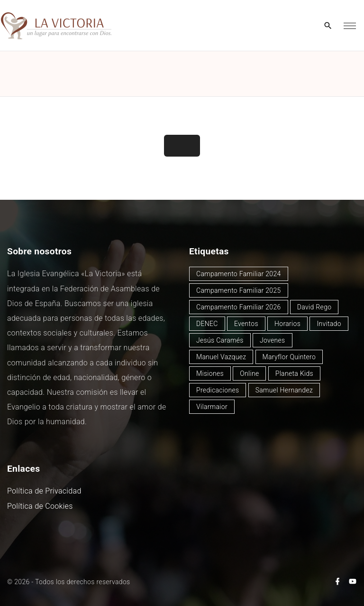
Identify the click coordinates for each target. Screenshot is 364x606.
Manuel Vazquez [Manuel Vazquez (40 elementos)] (221, 357)
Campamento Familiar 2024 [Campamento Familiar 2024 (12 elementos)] (239, 274)
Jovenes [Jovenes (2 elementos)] (273, 340)
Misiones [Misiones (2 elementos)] (210, 373)
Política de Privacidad (44, 491)
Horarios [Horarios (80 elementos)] (287, 324)
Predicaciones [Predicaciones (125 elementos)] (218, 390)
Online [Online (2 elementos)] (249, 373)
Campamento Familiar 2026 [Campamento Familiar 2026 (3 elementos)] (239, 307)
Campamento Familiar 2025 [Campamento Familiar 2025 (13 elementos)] (239, 290)
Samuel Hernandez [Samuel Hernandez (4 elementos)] (284, 390)
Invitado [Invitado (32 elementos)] (329, 324)
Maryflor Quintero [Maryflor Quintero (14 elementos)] (289, 357)
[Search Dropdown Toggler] (328, 26)
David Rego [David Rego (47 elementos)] (314, 307)
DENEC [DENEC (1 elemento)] (207, 324)
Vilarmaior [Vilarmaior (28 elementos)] (212, 407)
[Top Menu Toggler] (350, 26)
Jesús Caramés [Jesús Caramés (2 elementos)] (220, 340)
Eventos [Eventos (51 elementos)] (246, 324)
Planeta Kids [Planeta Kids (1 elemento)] (294, 373)
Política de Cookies (40, 506)
